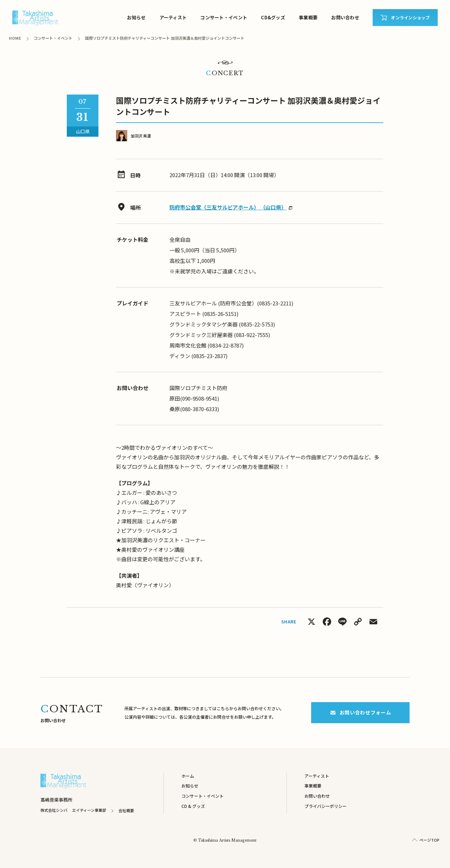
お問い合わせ (345, 17)
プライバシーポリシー (326, 806)
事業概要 (308, 17)
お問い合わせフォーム (361, 712)
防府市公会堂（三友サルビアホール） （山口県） (228, 207)
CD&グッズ (273, 17)
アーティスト (173, 17)
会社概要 (126, 810)
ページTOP (429, 840)
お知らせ (136, 17)
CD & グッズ (193, 806)
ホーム (188, 776)
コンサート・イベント (224, 17)
